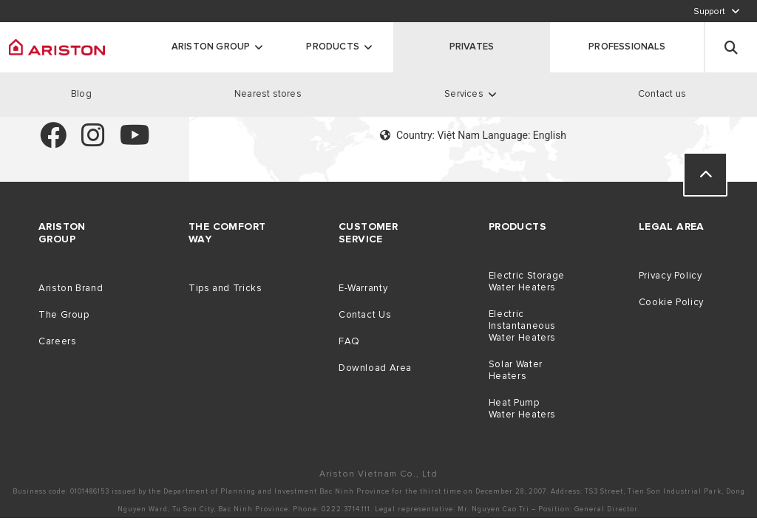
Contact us (662, 94)
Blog (81, 94)
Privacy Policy (671, 276)
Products (333, 47)
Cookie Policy (671, 302)
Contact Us (365, 315)
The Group (64, 315)
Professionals (627, 47)
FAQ (349, 341)
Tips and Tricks (225, 288)
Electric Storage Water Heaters (527, 282)
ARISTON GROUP (211, 47)
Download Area (375, 368)
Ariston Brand (71, 288)
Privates (472, 47)
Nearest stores (268, 94)
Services (464, 94)
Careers (57, 341)
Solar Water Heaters (516, 370)
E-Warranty (363, 288)
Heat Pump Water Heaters (522, 409)
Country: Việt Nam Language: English (473, 135)
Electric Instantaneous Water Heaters (522, 326)
